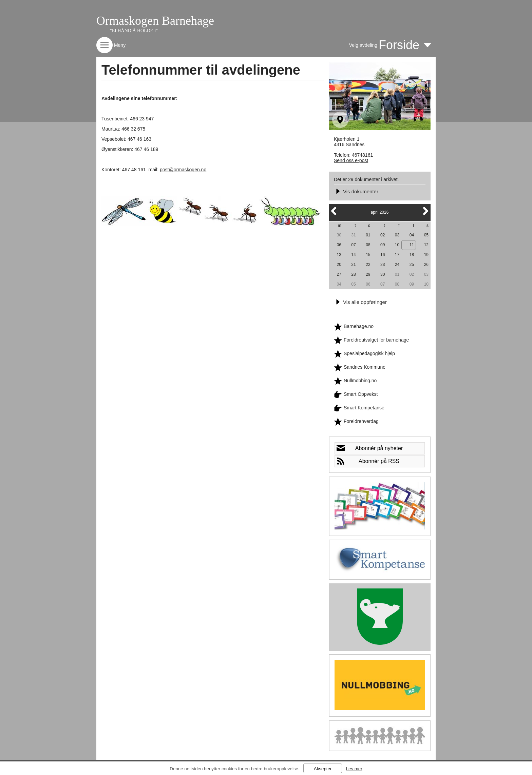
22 (368, 265)
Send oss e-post (351, 160)
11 (412, 245)
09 (383, 245)
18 (412, 255)
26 (426, 265)
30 (339, 235)
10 (397, 245)
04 (412, 235)
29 (368, 274)
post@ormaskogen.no (183, 170)
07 (353, 245)
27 (339, 274)
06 (339, 245)
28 (353, 274)
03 (397, 235)
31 (353, 235)
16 (383, 255)
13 (339, 255)
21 (353, 265)
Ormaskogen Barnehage (155, 21)
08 (368, 245)
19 (426, 255)
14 (353, 255)
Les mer (354, 769)
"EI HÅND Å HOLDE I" (134, 31)
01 (368, 235)
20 (339, 265)
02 (383, 235)
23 (383, 265)
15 (368, 255)
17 (397, 255)
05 (426, 235)
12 (426, 245)
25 (412, 265)
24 (397, 265)
